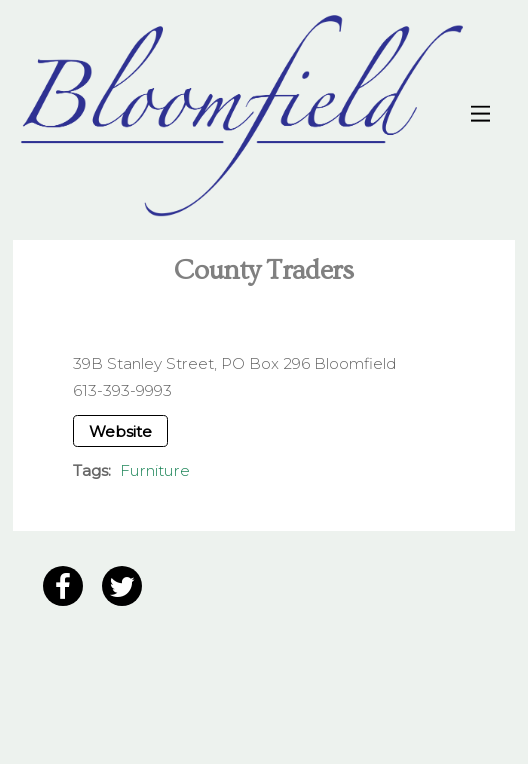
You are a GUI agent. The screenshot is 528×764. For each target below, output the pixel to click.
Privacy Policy (75, 643)
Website (120, 431)
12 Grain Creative (147, 705)
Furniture (155, 470)
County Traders (263, 270)
